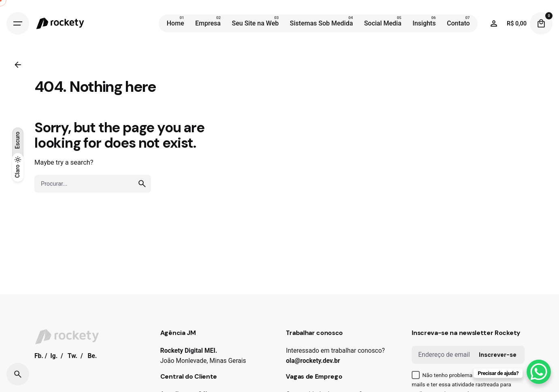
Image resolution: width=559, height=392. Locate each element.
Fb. (39, 356)
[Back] (18, 65)
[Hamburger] (18, 23)
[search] (142, 184)
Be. (92, 356)
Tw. (72, 356)
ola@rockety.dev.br (313, 361)
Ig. (54, 356)
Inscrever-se (498, 355)
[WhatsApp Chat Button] (539, 372)
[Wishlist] (494, 23)
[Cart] (541, 23)
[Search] (18, 374)
